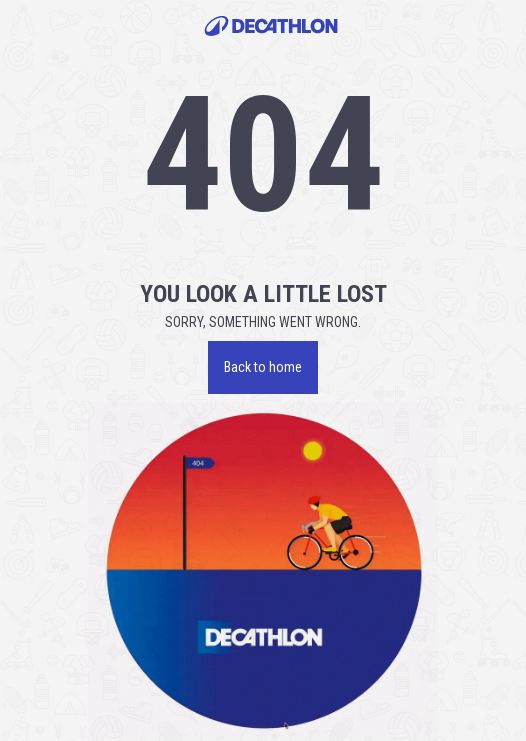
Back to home (263, 367)
